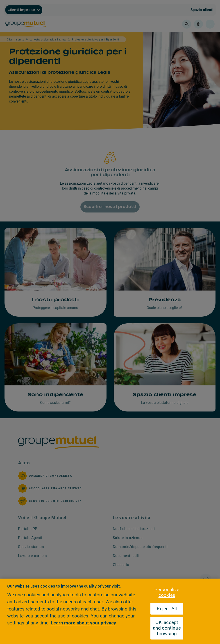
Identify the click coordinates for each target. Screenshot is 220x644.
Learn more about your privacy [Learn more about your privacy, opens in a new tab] (83, 623)
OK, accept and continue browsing (167, 628)
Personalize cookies (167, 592)
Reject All (167, 609)
